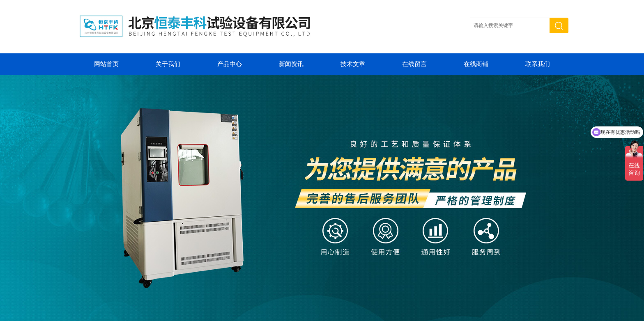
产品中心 (230, 64)
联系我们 (538, 64)
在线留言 (414, 64)
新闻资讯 (291, 64)
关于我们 (168, 64)
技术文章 (353, 64)
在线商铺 (476, 64)
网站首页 (106, 64)
